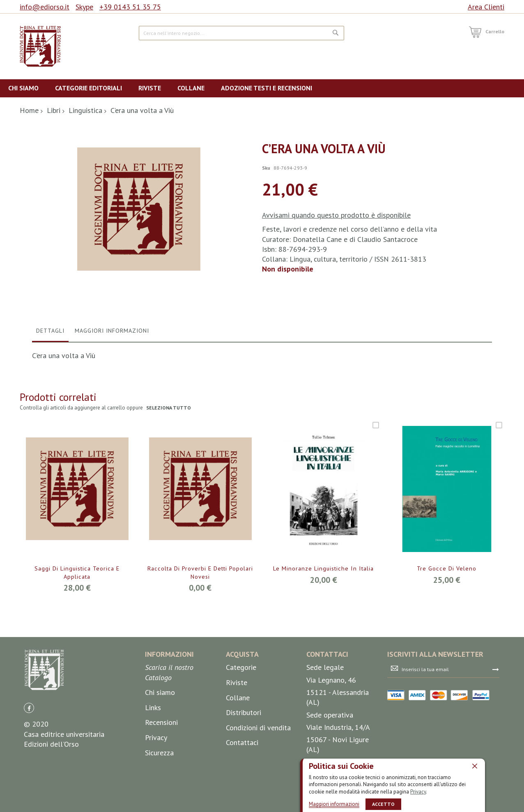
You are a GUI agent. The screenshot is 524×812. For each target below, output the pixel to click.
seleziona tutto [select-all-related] (169, 500)
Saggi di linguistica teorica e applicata (77, 665)
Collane (238, 790)
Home (29, 110)
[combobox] (241, 33)
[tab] (50, 425)
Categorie (241, 760)
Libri (54, 110)
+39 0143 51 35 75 (130, 7)
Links (153, 799)
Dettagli (50, 423)
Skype (84, 7)
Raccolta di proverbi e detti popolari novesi (200, 665)
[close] (475, 766)
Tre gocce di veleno (447, 661)
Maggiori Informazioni (112, 423)
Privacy (418, 791)
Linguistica (85, 110)
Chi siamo (160, 785)
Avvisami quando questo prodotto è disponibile (336, 215)
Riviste (237, 775)
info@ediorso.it (45, 7)
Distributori (244, 805)
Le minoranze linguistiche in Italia (324, 665)
